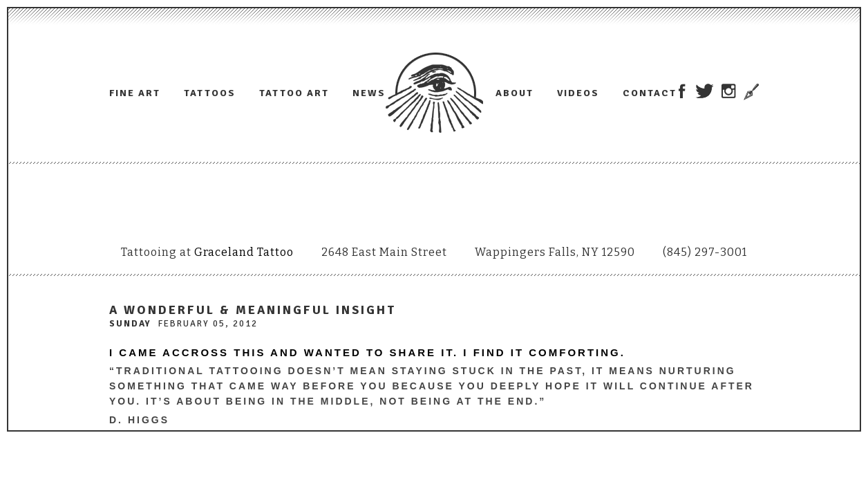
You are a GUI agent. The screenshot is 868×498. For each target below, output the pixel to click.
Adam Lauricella (434, 93)
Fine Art (135, 93)
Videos (578, 93)
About (515, 93)
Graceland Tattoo (244, 252)
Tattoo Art (294, 93)
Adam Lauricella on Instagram (729, 91)
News (369, 93)
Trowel (749, 92)
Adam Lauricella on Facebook (682, 91)
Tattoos (210, 93)
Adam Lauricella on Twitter (705, 91)
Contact (650, 93)
